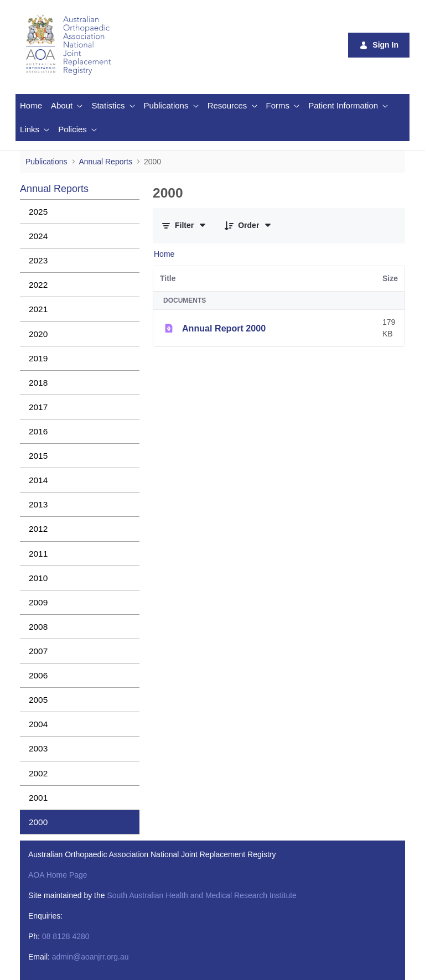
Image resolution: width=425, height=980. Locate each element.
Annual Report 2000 (224, 328)
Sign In (379, 45)
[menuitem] (31, 106)
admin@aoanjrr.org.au (90, 957)
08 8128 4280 (66, 936)
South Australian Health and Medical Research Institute (201, 895)
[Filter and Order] (184, 225)
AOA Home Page (58, 875)
